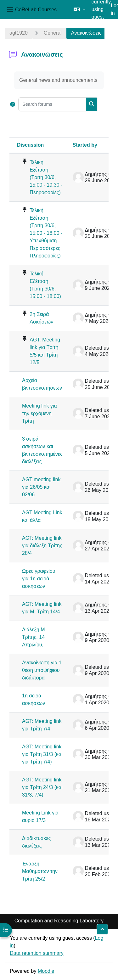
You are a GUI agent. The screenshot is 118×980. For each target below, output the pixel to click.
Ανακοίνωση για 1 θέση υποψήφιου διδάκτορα (42, 670)
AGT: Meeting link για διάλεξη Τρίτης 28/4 (42, 546)
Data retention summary (37, 953)
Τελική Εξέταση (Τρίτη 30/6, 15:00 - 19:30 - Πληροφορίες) (46, 177)
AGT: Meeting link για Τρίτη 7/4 (42, 725)
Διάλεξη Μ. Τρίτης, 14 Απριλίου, (34, 637)
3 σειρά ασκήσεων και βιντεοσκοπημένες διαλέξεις (42, 450)
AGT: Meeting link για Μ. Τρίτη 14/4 (42, 608)
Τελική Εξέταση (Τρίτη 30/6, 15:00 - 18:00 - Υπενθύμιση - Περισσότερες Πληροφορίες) (46, 233)
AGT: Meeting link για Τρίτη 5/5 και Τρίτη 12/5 (45, 351)
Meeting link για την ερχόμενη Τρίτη (39, 413)
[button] (79, 9)
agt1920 (19, 33)
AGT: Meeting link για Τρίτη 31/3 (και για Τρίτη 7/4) (42, 754)
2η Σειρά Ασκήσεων (41, 318)
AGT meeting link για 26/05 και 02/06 (41, 487)
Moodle (46, 971)
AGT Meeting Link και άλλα (42, 516)
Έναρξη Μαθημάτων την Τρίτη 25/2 (40, 871)
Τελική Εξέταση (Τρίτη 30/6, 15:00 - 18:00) (45, 285)
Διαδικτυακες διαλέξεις (36, 842)
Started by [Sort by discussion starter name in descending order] (85, 145)
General (53, 33)
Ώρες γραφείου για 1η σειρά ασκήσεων (39, 579)
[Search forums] (52, 104)
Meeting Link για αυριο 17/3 (40, 817)
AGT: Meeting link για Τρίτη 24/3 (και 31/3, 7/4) (42, 787)
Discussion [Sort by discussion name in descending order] (30, 145)
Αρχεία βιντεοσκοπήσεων (42, 384)
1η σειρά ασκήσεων (34, 699)
